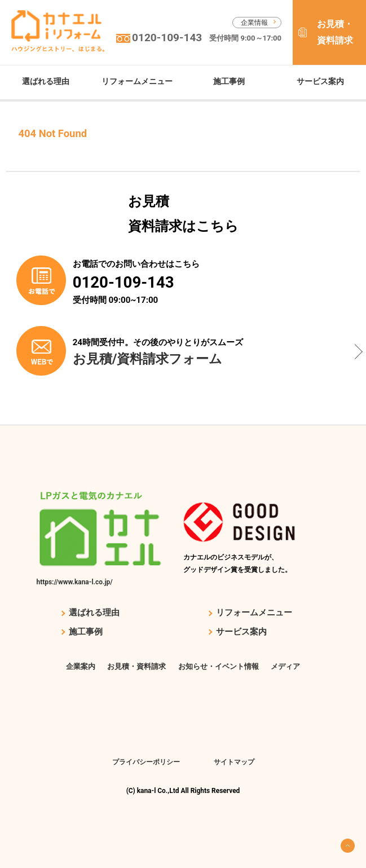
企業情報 (254, 23)
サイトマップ (234, 762)
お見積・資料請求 (335, 32)
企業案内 (81, 666)
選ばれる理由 (46, 81)
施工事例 (229, 81)
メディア (285, 666)
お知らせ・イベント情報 (219, 666)
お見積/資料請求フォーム (148, 359)
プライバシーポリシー (146, 762)
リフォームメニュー (137, 81)
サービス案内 (320, 81)
